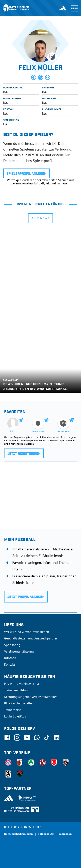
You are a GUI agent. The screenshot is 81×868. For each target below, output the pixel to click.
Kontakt (10, 664)
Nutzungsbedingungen (18, 834)
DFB (17, 827)
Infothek (10, 658)
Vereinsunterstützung (19, 651)
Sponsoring (12, 645)
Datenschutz (46, 834)
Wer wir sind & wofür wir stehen (27, 632)
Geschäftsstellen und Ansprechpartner (31, 638)
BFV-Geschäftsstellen (19, 703)
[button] (34, 77)
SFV (7, 827)
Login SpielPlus (15, 716)
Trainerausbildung (17, 690)
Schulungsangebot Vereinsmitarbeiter (30, 697)
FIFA (39, 827)
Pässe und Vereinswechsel (22, 684)
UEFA (27, 827)
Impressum (65, 834)
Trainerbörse (13, 710)
